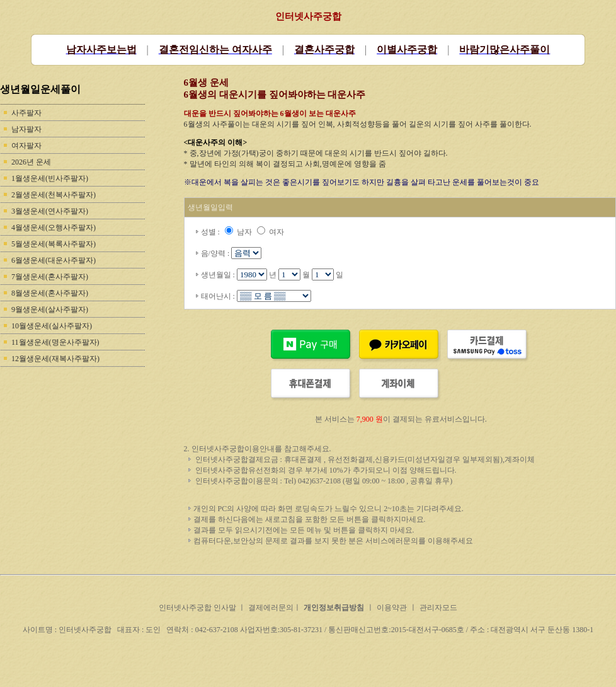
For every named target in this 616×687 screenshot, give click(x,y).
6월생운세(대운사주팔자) (54, 260)
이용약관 (392, 608)
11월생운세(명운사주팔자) (55, 342)
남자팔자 (26, 129)
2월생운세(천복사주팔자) (54, 195)
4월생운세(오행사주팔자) (54, 228)
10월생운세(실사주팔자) (52, 326)
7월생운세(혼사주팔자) (50, 277)
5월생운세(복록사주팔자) (54, 244)
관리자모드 (438, 608)
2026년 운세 (31, 162)
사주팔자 (26, 113)
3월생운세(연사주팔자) (50, 211)
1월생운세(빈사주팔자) (50, 178)
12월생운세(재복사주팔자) (55, 359)
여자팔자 (26, 146)
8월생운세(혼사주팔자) (50, 293)
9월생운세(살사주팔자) (50, 309)
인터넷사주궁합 (308, 16)
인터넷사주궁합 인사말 (198, 608)
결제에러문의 (271, 608)
